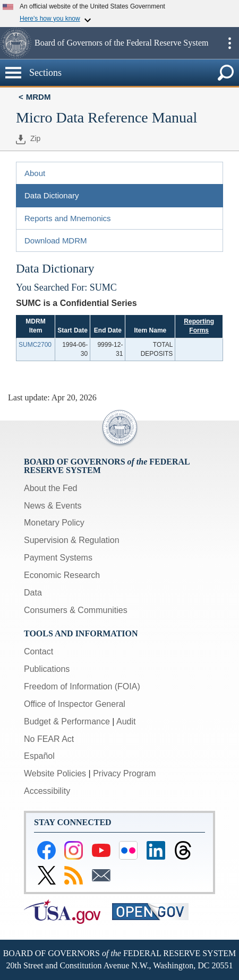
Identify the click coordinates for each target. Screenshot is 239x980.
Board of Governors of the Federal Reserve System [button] (121, 43)
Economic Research (62, 575)
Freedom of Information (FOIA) (82, 686)
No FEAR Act (49, 739)
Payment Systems (58, 558)
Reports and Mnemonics (68, 218)
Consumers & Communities (76, 610)
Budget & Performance (67, 721)
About (35, 173)
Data (33, 593)
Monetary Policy (54, 523)
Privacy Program (124, 773)
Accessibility (47, 791)
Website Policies (55, 773)
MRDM (39, 97)
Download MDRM (56, 240)
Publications (47, 669)
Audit (126, 721)
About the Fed (51, 488)
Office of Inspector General (75, 704)
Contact (39, 651)
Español (39, 756)
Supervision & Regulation (72, 540)
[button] (16, 43)
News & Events (53, 506)
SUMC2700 (35, 345)
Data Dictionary (52, 195)
